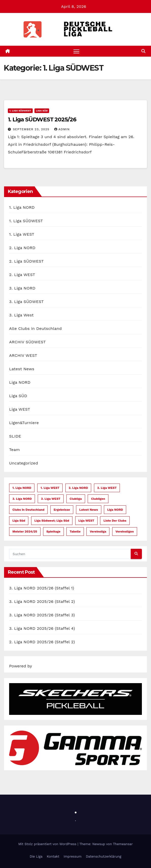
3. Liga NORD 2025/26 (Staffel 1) (42, 588)
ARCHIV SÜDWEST (27, 342)
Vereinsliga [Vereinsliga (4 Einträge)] (98, 532)
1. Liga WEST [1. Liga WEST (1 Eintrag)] (50, 488)
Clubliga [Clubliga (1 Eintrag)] (76, 499)
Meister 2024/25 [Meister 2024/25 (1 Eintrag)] (25, 532)
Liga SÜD (42, 111)
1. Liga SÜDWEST (20, 111)
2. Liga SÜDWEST (26, 261)
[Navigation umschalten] (77, 51)
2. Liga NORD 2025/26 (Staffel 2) (42, 642)
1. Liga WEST (22, 234)
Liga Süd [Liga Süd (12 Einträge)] (19, 521)
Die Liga (36, 856)
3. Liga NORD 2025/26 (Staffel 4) (42, 628)
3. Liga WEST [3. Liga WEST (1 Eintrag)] (51, 499)
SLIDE (15, 436)
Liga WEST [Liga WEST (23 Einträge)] (86, 521)
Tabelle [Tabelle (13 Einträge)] (75, 532)
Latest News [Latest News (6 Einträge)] (89, 510)
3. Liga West (21, 315)
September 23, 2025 (32, 130)
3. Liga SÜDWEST (26, 302)
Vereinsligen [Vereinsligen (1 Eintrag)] (125, 532)
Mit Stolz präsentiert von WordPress (48, 844)
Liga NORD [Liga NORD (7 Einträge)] (115, 510)
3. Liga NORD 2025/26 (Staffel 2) (42, 601)
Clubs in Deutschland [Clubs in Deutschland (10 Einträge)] (28, 510)
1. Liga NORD (22, 207)
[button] (143, 51)
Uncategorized (24, 463)
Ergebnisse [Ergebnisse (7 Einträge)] (62, 510)
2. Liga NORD (22, 248)
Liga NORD (20, 382)
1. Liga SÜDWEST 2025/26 (42, 120)
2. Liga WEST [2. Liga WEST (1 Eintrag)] (107, 488)
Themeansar (123, 844)
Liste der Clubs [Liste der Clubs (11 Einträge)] (115, 521)
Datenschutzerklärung (104, 856)
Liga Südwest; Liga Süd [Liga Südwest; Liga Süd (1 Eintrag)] (52, 521)
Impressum (73, 856)
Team (14, 450)
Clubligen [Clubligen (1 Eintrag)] (98, 499)
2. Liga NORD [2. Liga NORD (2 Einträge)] (78, 488)
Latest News (22, 369)
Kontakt (53, 856)
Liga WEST (20, 409)
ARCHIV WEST (23, 355)
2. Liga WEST (22, 275)
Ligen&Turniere (24, 423)
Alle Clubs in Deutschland (35, 328)
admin (62, 130)
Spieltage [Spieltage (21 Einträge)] (53, 532)
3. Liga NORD (22, 288)
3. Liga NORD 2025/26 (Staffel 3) (42, 615)
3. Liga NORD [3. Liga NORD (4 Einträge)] (22, 499)
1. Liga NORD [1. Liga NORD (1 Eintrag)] (22, 488)
